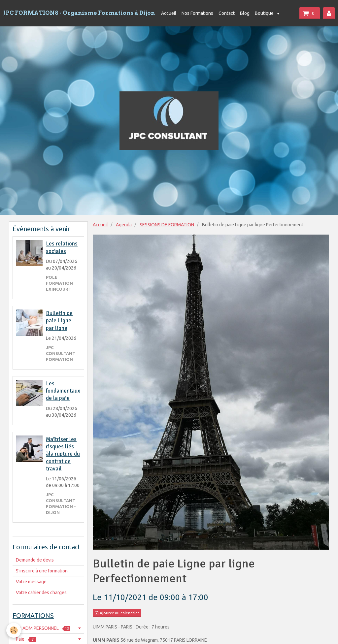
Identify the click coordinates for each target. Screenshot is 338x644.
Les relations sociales (62, 248)
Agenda (124, 225)
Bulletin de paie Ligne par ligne (59, 321)
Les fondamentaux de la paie (63, 391)
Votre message (31, 582)
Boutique (265, 13)
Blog (245, 13)
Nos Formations (197, 13)
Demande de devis (35, 560)
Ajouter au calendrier (117, 613)
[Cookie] (14, 630)
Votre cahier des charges (41, 593)
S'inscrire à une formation (42, 571)
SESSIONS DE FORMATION (167, 225)
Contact (227, 13)
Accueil (169, 13)
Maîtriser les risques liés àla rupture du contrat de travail (63, 454)
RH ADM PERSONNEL (43, 628)
